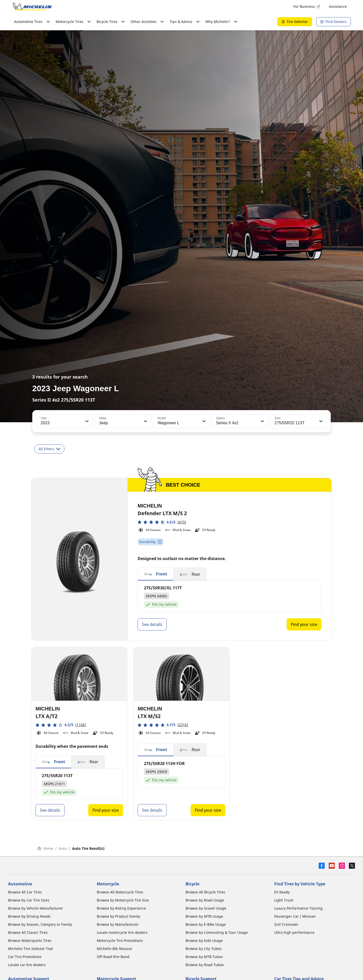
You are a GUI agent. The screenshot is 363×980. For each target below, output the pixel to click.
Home (45, 848)
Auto (63, 848)
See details (152, 624)
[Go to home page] (32, 7)
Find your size (304, 624)
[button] (86, 421)
